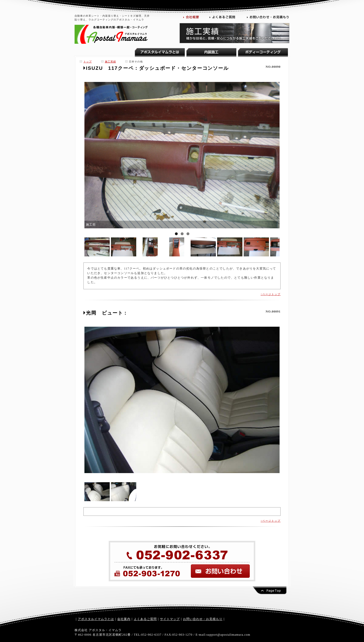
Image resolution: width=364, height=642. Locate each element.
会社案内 (124, 619)
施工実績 (110, 62)
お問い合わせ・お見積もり (203, 619)
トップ (88, 62)
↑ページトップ (271, 294)
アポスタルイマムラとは (96, 619)
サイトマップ (170, 619)
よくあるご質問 (145, 619)
